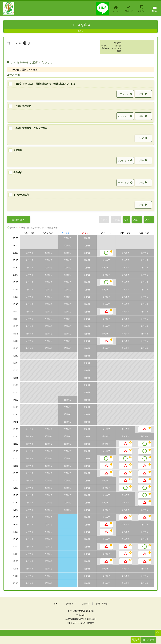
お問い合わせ (102, 604)
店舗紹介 (86, 604)
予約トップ (71, 604)
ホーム (56, 604)
